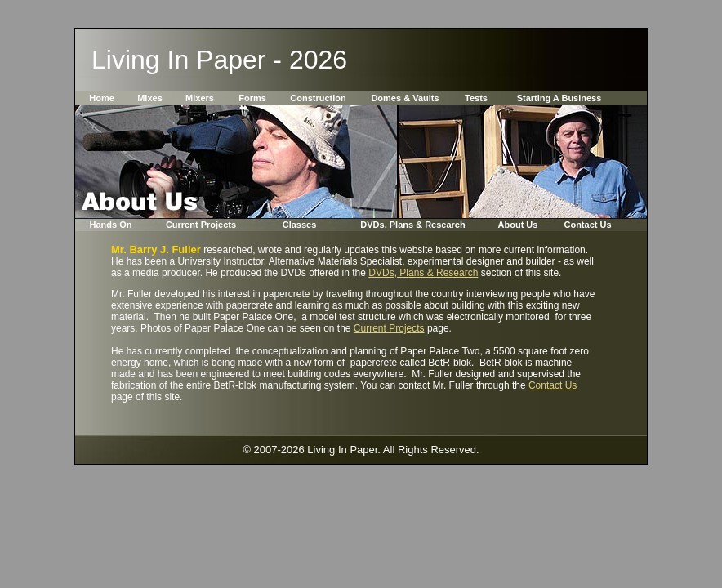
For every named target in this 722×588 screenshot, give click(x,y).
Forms (252, 98)
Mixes (150, 98)
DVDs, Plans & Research (412, 225)
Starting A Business (559, 98)
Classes (300, 225)
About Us (518, 225)
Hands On (111, 225)
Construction (318, 98)
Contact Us (587, 225)
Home (102, 98)
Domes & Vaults (405, 98)
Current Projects (201, 225)
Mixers (200, 98)
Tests (476, 98)
